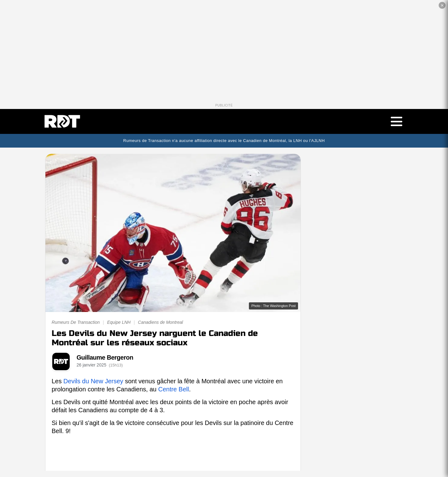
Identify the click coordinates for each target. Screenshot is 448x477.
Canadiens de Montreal (160, 322)
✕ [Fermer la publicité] (442, 5)
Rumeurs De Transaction (76, 322)
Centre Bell (173, 389)
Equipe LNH (119, 322)
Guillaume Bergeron (105, 357)
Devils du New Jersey (93, 381)
